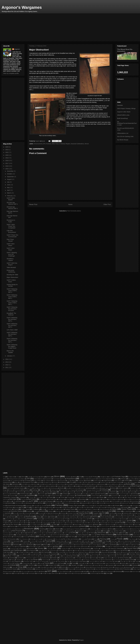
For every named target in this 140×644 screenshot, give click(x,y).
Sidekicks (87, 551)
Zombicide (69, 573)
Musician (57, 531)
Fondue (85, 507)
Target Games (108, 558)
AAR (28, 479)
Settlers (40, 551)
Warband (88, 567)
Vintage (42, 567)
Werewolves (112, 569)
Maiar (82, 525)
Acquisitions (71, 479)
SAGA (100, 546)
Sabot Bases (93, 547)
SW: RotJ (37, 558)
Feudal (17, 507)
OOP (123, 533)
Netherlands (135, 531)
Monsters (85, 529)
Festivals (10, 507)
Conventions (105, 496)
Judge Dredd (73, 521)
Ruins (51, 547)
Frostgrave (36, 509)
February (10, 196)
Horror (95, 517)
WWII (25, 573)
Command (12, 496)
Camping (104, 490)
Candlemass (121, 490)
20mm (49, 477)
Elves (41, 503)
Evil (4, 505)
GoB (110, 511)
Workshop (118, 571)
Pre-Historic (33, 541)
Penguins (118, 537)
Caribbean (47, 492)
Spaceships (105, 552)
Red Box (114, 543)
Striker (88, 556)
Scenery (40, 548)
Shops (76, 551)
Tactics (94, 558)
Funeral (55, 509)
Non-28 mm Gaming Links (125, 136)
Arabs (45, 482)
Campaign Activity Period (93, 490)
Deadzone (61, 499)
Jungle (81, 521)
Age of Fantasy (27, 481)
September (11, 177)
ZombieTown (93, 573)
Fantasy (59, 505)
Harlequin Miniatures (24, 515)
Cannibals (133, 490)
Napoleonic (80, 531)
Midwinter (133, 527)
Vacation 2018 (76, 565)
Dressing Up (88, 501)
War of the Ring (72, 567)
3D (80, 477)
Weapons (71, 569)
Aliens (73, 481)
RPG (46, 547)
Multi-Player (8, 531)
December (74, 499)
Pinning (83, 539)
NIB (24, 533)
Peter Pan (38, 539)
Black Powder (114, 486)
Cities (58, 494)
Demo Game (97, 499)
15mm (42, 477)
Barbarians (102, 484)
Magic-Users (69, 525)
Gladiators (95, 511)
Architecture (63, 482)
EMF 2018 (55, 503)
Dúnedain (107, 501)
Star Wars (83, 554)
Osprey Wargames (83, 535)
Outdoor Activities (123, 535)
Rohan (24, 547)
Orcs (12, 535)
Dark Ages (13, 499)
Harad (139, 513)
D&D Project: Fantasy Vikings (126, 108)
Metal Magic (93, 526)
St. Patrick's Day (45, 554)
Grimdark (63, 513)
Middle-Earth (115, 526)
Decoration (82, 499)
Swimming (62, 558)
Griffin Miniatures (54, 513)
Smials (25, 552)
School (49, 549)
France (133, 507)
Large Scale (45, 523)
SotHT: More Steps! (11, 245)
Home (70, 204)
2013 (7, 362)
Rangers (27, 543)
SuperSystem (128, 556)
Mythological (71, 531)
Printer (80, 541)
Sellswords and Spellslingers (13, 550)
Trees (62, 563)
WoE (85, 571)
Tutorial (95, 563)
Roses (42, 547)
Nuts (45, 533)
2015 (7, 169)
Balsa (90, 484)
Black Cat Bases (105, 486)
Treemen (56, 563)
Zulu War (101, 573)
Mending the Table (12, 275)
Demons (105, 499)
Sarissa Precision (129, 547)
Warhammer (129, 567)
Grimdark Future (72, 513)
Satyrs (137, 547)
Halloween (126, 513)
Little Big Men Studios (12, 525)
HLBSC (46, 517)
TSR (85, 563)
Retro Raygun (94, 545)
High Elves (12, 517)
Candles (127, 490)
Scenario (32, 549)
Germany (73, 511)
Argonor (17, 49)
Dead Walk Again (52, 499)
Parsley (90, 537)
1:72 (17, 477)
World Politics (135, 572)
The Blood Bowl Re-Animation (125, 50)
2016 (7, 166)
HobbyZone (60, 517)
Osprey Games (72, 535)
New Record (6, 533)
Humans (30, 519)
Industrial (124, 519)
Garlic (36, 511)
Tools (116, 561)
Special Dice (125, 552)
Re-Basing (56, 543)
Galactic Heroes (82, 509)
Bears (38, 486)
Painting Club (43, 537)
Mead (38, 526)
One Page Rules (114, 533)
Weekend (84, 569)
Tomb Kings (92, 562)
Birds (88, 486)
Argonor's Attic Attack (124, 112)
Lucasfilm (62, 525)
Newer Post (33, 204)
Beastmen (44, 486)
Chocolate (7, 494)
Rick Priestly (122, 545)
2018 (7, 161)
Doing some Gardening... (11, 271)
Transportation (26, 563)
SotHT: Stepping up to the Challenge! (12, 254)
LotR (44, 524)
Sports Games (19, 554)
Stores (65, 556)
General (42, 511)
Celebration (78, 492)
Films (38, 507)
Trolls (74, 563)
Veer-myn (103, 565)
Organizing (23, 535)
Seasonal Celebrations (77, 144)
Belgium (65, 486)
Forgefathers (110, 507)
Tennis (25, 560)
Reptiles (38, 545)
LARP (51, 523)
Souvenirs (77, 552)
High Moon (21, 517)
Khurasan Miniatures (114, 521)
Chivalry (132, 492)
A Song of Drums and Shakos (17, 479)
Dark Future (32, 499)
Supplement (136, 556)
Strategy (82, 556)
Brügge (5, 490)
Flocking (68, 507)
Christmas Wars (25, 494)
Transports (35, 563)
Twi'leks (101, 563)
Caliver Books (55, 490)
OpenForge (131, 533)
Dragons (58, 501)
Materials (12, 526)
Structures (94, 556)
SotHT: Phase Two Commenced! (12, 236)
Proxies (91, 541)
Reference (120, 543)
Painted (26, 537)
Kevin (105, 521)
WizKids (79, 571)
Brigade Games (105, 488)
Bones (47, 488)
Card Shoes (20, 492)
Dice (10, 501)
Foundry (125, 507)
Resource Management (68, 545)
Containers (72, 496)
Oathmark (51, 533)
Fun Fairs (49, 509)
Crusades (94, 497)
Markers (137, 525)
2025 (7, 147)
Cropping (70, 497)
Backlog (68, 484)
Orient (29, 535)
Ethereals (101, 503)
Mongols (65, 529)
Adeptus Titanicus (102, 479)
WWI (21, 573)
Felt (111, 505)
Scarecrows (13, 549)
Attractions (16, 484)
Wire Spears (60, 572)
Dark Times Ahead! (10, 240)
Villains (29, 567)
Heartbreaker (106, 515)
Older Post (107, 204)
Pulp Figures (115, 541)
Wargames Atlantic (96, 567)
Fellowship (105, 505)
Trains (11, 563)
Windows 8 (32, 572)
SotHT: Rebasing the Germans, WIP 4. (12, 319)
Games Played (127, 509)
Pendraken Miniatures (109, 537)
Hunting (39, 519)
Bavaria (19, 486)
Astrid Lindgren (134, 482)
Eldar (36, 503)
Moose (100, 529)
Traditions (5, 563)
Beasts (49, 486)
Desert (116, 499)
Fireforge (50, 507)
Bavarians (25, 486)
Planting (113, 539)
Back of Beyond (61, 484)
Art (82, 482)
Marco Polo (110, 525)
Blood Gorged (10, 488)
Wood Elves (98, 571)
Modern (58, 529)
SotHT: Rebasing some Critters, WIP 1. (12, 303)
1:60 (13, 477)
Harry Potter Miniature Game (51, 515)
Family (48, 505)
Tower (122, 562)
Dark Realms (43, 499)
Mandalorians (89, 525)
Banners (95, 484)
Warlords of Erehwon (26, 569)
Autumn (35, 484)
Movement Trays (136, 529)
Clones (84, 494)
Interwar (130, 519)
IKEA (96, 519)
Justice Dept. (89, 521)
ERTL (91, 503)
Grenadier (41, 513)
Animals (127, 481)
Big (76, 486)
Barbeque (110, 484)
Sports (11, 554)
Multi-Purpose (17, 531)
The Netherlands (107, 560)
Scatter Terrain (22, 549)
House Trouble (9, 519)
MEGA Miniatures (58, 527)
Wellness (105, 569)
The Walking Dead (128, 560)
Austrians (29, 484)
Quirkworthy (130, 541)
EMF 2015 (48, 503)
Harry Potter (39, 515)
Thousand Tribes (28, 561)
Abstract (36, 479)
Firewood (57, 507)
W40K (63, 567)
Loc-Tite (32, 525)
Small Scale (6, 552)
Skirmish (125, 550)
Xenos (39, 573)
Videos (14, 567)
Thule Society (61, 561)
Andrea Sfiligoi (98, 481)
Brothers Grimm (135, 488)
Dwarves (10, 503)
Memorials (67, 526)
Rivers (130, 545)
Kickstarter (124, 521)
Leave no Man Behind (77, 523)
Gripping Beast (84, 513)
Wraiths (10, 573)
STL (54, 556)
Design (122, 499)
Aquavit (39, 482)
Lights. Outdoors (111, 523)
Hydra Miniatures (48, 519)
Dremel (82, 501)
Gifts (90, 511)
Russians (85, 547)
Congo (46, 496)
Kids (130, 521)
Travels (47, 563)
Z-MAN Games (55, 573)
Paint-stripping (17, 537)
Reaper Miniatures (76, 543)
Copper (128, 496)
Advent (110, 479)
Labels (22, 523)
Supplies (5, 558)
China (120, 492)
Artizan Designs (94, 482)
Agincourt (55, 481)
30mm (74, 477)
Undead (13, 565)
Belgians (59, 486)
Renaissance (7, 545)
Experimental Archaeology (15, 505)
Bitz (98, 486)
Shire (71, 550)
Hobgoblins (67, 517)
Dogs (39, 501)
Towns (127, 562)
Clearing (78, 494)
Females (117, 505)
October (10, 174)
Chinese (126, 492)
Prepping (48, 541)
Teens (13, 560)
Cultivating (109, 498)
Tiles (68, 561)
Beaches (32, 486)
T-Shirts (77, 558)
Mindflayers (19, 529)
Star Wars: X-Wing (11, 556)
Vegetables (111, 565)
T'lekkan (83, 558)
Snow (30, 552)
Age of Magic (38, 481)
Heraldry (113, 515)
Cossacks (31, 498)
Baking (85, 484)
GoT (4, 513)
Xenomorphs (32, 573)
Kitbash (8, 523)
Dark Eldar (23, 499)
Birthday (93, 486)
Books (62, 488)
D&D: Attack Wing (129, 497)
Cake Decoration (45, 490)
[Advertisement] (63, 27)
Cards (35, 492)
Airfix (68, 481)
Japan (56, 521)
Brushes (11, 490)
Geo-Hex (58, 511)
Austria (23, 484)
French (16, 509)
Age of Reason (47, 481)
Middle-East (125, 526)
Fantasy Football (89, 506)
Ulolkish (124, 563)
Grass (15, 513)
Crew (57, 497)
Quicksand (123, 541)
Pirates (89, 539)
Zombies (85, 573)
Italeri (13, 521)
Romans (31, 547)
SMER (15, 552)
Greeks (33, 513)
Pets (43, 539)
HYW (66, 519)
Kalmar (95, 521)
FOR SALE (96, 507)
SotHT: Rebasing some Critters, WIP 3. (12, 291)
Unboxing (130, 563)
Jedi (66, 521)
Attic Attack (6, 484)
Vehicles (127, 565)
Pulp (96, 541)
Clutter (89, 494)
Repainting (24, 545)
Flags (63, 507)
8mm (110, 477)
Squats (32, 554)
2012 (7, 365)
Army (71, 482)
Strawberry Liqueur (10, 260)
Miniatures (29, 529)
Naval (105, 531)
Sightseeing (94, 550)
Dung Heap (114, 501)
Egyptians (30, 503)
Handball (133, 513)
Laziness (68, 523)
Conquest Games (55, 496)
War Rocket (80, 567)
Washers (63, 569)
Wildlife (17, 571)
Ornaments (48, 535)
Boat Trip (29, 488)
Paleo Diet (71, 537)
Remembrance (135, 543)
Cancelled (114, 490)
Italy (22, 521)
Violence (48, 567)
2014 (7, 359)
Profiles (86, 541)
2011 (7, 367)
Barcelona (116, 484)
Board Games (20, 488)
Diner (15, 501)
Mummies (37, 531)
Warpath (56, 569)
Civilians (65, 494)
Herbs (119, 515)
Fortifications (118, 507)
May (8, 188)
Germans (65, 511)
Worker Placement (108, 571)
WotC (4, 573)
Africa (116, 479)
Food (90, 507)
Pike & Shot (58, 539)
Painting (32, 537)
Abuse (41, 479)
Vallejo (84, 565)
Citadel (49, 494)
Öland (85, 533)
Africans (123, 479)
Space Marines (85, 552)
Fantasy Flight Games (75, 505)
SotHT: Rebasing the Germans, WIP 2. (12, 334)
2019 (7, 158)
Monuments (94, 529)
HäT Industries (87, 515)
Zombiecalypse (77, 573)
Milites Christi (12, 529)
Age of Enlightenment (15, 481)
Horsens (125, 517)
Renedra (16, 545)
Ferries (5, 507)
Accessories (48, 479)
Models (50, 529)
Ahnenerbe (62, 481)
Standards (54, 554)
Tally (100, 558)
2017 (7, 163)
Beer (54, 486)
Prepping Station (60, 541)
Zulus (108, 573)
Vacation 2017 (64, 565)
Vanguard (96, 565)
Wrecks (16, 573)
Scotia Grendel (74, 549)
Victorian (135, 565)
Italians (18, 521)
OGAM (73, 533)
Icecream (84, 519)
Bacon (74, 484)
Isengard (6, 521)
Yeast (48, 573)
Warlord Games (12, 569)
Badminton (79, 484)
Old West (91, 533)
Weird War (90, 569)
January (10, 356)
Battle (6, 486)
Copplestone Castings (9, 497)
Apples (21, 482)
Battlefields (12, 486)
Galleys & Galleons (92, 509)
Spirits (6, 554)
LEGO (86, 523)
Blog (121, 486)
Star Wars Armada (94, 554)
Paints (63, 537)
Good (137, 511)
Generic (50, 511)
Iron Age (136, 519)
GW (103, 513)
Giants (85, 511)
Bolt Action (41, 488)
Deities (90, 499)
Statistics (42, 556)
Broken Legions (123, 488)
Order (18, 535)
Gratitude (21, 513)
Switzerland (70, 558)
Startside (120, 105)
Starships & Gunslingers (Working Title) (29, 556)
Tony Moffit (100, 561)
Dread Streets (66, 501)
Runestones (78, 547)
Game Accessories (105, 509)
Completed (30, 495)
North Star (31, 533)
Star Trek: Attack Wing (72, 554)
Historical (29, 517)
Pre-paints (40, 541)
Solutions (54, 552)
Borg (68, 488)
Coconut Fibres (123, 494)
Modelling (42, 529)
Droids (95, 501)
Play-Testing (132, 539)
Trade (137, 561)
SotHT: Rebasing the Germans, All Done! (12, 309)
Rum (72, 547)
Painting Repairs (55, 537)
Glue (101, 511)
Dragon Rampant (48, 501)
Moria (111, 529)
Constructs (64, 496)
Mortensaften (126, 529)
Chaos (85, 492)
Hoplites (81, 517)
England (78, 503)
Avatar (41, 484)
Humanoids (23, 519)
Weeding (77, 569)
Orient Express (36, 535)
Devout (5, 501)
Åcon (63, 479)
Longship (38, 525)
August (9, 179)
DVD (4, 503)
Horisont (87, 517)
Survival (12, 558)
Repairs (68, 144)
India (109, 519)
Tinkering (74, 562)
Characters (113, 492)
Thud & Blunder (52, 562)
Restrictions (86, 545)
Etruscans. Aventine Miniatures (113, 503)
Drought (101, 501)
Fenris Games (126, 505)
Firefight (44, 507)
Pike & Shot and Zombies (71, 539)
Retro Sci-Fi (102, 545)
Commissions (21, 496)
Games (114, 509)
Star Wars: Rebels (135, 554)
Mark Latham (129, 525)
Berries (72, 486)
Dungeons (121, 501)
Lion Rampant (129, 523)
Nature (98, 531)
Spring (26, 554)
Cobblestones (112, 494)
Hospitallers (132, 517)
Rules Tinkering (66, 547)
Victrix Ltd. (6, 567)
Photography (50, 539)
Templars (19, 560)
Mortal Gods (119, 529)
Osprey (64, 535)
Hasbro (71, 515)
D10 (137, 498)
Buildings (35, 490)
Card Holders (12, 492)
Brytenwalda (17, 490)
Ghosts (80, 511)
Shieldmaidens (53, 551)
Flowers (75, 507)
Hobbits (52, 517)
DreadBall (74, 501)
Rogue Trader (11, 547)
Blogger (81, 640)
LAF (27, 523)
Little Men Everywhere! (11, 231)
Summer (112, 556)
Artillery (86, 482)
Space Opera (95, 552)
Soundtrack (61, 552)
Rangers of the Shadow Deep (38, 543)
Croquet (76, 498)
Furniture (48, 144)
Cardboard (28, 492)
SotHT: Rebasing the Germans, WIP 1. (12, 340)
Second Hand (132, 548)
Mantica (103, 525)
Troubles (80, 563)
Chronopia (35, 494)
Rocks (5, 547)
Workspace (127, 571)
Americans (81, 481)
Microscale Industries (105, 527)
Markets (5, 526)
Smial (20, 552)
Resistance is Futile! (11, 221)
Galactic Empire (70, 509)
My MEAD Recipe (123, 140)
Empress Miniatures (69, 503)
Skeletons (111, 550)
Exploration (29, 505)
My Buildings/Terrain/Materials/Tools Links (127, 123)
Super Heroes (120, 556)
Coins (129, 494)
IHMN (90, 519)
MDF (26, 526)
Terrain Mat (45, 560)
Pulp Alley (105, 541)
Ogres (80, 533)
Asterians (125, 482)
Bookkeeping (54, 488)
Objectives (60, 533)
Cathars (61, 492)
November (10, 171)
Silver (101, 551)
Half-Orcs (112, 513)
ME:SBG (32, 526)
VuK (57, 567)
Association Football (116, 482)
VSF (53, 567)
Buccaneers (26, 490)
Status (48, 556)
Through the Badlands (41, 562)
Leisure (91, 523)
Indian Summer (116, 519)
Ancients (88, 481)
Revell (108, 545)
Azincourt (53, 484)
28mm (56, 476)
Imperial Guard (103, 519)
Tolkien (84, 561)
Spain (112, 552)
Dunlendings (135, 501)
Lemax (97, 523)
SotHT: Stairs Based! (11, 199)
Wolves (91, 572)
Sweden (54, 558)
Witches (67, 571)
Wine (37, 572)
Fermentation (135, 506)
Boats (35, 488)
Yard (43, 573)
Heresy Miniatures (128, 515)
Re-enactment (64, 543)
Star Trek (62, 554)
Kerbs (101, 521)
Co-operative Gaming (99, 494)
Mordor (106, 529)
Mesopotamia (75, 526)
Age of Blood (132, 479)
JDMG (61, 521)
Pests (32, 539)
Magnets (77, 525)
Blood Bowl (127, 486)
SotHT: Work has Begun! (12, 264)
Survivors (20, 558)
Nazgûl (112, 531)
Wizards (73, 572)
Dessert (127, 499)
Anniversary (135, 481)
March (9, 193)
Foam (80, 507)
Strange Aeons (72, 556)
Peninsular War (126, 537)
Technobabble (135, 558)
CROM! (63, 497)
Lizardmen (24, 525)
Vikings (20, 567)
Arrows (78, 482)
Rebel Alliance (86, 543)
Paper (85, 537)
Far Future (97, 505)
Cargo (41, 492)
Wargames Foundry (119, 567)
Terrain (35, 560)
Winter (42, 571)
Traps (41, 563)
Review (114, 545)
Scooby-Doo (65, 549)
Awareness (47, 484)
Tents (30, 560)
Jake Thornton (33, 521)
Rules (57, 546)
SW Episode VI (30, 558)
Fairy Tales (42, 506)
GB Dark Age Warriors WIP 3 (12, 208)
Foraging (103, 507)
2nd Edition (68, 477)
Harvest (61, 515)
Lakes (32, 523)
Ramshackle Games (18, 543)
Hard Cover (7, 515)
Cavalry (71, 492)
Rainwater (138, 541)
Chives (138, 492)
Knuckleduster (15, 523)
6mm (105, 477)
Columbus (5, 496)
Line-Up (119, 523)
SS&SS (37, 554)
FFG (28, 507)
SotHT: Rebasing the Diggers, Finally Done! (12, 346)
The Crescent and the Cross (74, 560)
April (9, 190)
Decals (68, 499)
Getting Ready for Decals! (12, 285)
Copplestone (135, 496)
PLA (96, 539)
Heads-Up (96, 515)
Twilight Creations (109, 563)
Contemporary (82, 495)
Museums (44, 531)
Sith (105, 550)
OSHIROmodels (56, 535)
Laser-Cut (62, 523)
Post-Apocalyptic (15, 541)
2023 (7, 150)
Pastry (100, 537)
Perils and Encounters (9, 539)
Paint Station (8, 537)
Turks (90, 563)
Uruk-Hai (22, 565)
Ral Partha (8, 543)
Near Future (119, 531)
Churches (42, 494)
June (9, 185)
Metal (83, 526)
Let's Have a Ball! (12, 330)
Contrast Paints (95, 496)
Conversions (115, 496)
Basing (128, 484)
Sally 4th (112, 547)
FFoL (33, 507)
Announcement (38, 144)
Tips (79, 562)
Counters (45, 498)
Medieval (46, 526)
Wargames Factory (107, 567)
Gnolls (105, 511)
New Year (13, 533)
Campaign (80, 490)
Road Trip (136, 545)
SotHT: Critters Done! (11, 281)
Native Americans (90, 531)
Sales (107, 547)
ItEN (27, 521)
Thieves (10, 562)
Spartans (118, 552)
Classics (72, 494)
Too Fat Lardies (109, 562)
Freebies (9, 509)
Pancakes (80, 537)
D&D (121, 497)
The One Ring (117, 560)
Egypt (25, 503)
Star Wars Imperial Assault (107, 554)
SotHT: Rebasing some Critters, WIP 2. (12, 297)
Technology (6, 560)
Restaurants (78, 545)
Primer (68, 541)
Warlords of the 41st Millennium (44, 569)
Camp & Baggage (71, 490)
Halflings (119, 513)
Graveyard (27, 513)
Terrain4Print (54, 560)
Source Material (69, 552)
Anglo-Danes (107, 481)
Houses (16, 519)
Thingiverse (17, 561)
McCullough (20, 527)
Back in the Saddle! (10, 352)
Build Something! (122, 118)
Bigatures (82, 486)
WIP (49, 571)
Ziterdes (63, 573)
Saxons (5, 549)
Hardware (14, 515)
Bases (122, 484)
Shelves (46, 551)
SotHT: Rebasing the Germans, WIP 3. (12, 325)
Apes (16, 482)
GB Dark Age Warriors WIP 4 (12, 203)
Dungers (128, 501)
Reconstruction (98, 543)
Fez (22, 507)
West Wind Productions (123, 569)
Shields (60, 550)
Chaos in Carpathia (102, 492)
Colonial (135, 494)
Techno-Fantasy (124, 558)
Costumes (38, 498)
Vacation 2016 (53, 565)
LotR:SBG (54, 525)
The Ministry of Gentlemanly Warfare (92, 560)
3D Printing (94, 477)
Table (88, 558)
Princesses (74, 541)
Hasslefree (77, 515)
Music (50, 531)
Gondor (130, 511)
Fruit (43, 509)
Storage (58, 556)
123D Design (35, 477)
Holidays (74, 517)
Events (135, 503)
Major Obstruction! (12, 277)
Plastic (120, 539)
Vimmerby (35, 567)
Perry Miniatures (23, 539)
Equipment (85, 503)
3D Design (86, 477)
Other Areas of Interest (58, 144)
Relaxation (127, 543)
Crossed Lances (84, 497)
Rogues (18, 547)
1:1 (4, 477)
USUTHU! (31, 565)
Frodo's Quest (25, 509)
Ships (66, 550)
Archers (50, 482)
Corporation (22, 497)
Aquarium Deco (29, 482)
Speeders (132, 552)
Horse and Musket (106, 517)
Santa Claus (119, 547)
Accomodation (57, 479)
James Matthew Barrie (48, 521)
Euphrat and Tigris (126, 503)
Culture (116, 497)
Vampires (90, 565)
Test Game (62, 560)
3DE (101, 477)
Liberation (103, 523)
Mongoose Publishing (74, 529)
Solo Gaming (45, 552)
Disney (20, 501)
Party (95, 537)
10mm (23, 477)
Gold (125, 511)
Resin (45, 545)
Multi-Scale (29, 531)
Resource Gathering (55, 545)
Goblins (118, 511)
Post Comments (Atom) (74, 211)
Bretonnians (83, 488)
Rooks (37, 547)
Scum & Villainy (104, 549)
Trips (68, 563)
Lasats (57, 523)
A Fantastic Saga (119, 477)
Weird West (98, 569)
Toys (132, 561)
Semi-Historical (31, 550)
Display (27, 501)
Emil (60, 503)
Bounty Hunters (75, 488)
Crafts (51, 497)
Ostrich (93, 535)
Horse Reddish (118, 517)
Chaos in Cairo (92, 492)
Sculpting (96, 549)
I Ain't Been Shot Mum (75, 519)
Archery (55, 482)
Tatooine (116, 558)
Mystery (64, 531)
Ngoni (19, 533)
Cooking (122, 496)
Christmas (14, 494)
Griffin (47, 513)
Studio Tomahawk (103, 556)
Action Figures (83, 479)
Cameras (63, 490)
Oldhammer (101, 533)
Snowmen (36, 552)
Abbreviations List (123, 133)
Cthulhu (101, 497)
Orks (42, 535)
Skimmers (118, 551)
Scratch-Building (85, 549)
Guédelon (96, 513)
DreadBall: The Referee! (11, 314)
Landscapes (38, 523)
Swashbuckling (45, 558)
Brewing (90, 488)
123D (29, 477)
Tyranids (117, 563)
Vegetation (119, 565)
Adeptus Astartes (92, 479)
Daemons (5, 499)
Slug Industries (134, 550)
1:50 (9, 477)
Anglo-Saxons (118, 481)
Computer (40, 496)
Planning (103, 539)
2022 (7, 152)
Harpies (32, 515)
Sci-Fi (55, 548)
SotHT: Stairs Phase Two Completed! (11, 226)
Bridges (97, 488)
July (8, 182)
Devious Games (135, 499)
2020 (7, 155)
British (113, 488)
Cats (66, 492)
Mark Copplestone (120, 525)
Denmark (111, 499)
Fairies (36, 506)
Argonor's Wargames (22, 7)
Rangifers (49, 543)
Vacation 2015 (41, 565)
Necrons (128, 531)
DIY (44, 144)
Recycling (107, 543)
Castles (54, 492)
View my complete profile (11, 73)
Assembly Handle (104, 482)
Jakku (40, 521)
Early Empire (18, 503)
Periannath (135, 537)
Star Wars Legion (121, 554)
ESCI (96, 503)
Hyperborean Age (58, 519)
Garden (29, 511)
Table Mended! (11, 267)
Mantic (97, 525)
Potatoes (25, 541)
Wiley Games (24, 572)
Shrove (87, 144)
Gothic (9, 513)
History (38, 517)
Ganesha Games (16, 511)
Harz (66, 515)
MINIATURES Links (123, 115)
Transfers (17, 563)
